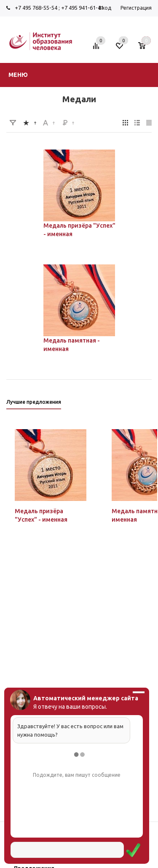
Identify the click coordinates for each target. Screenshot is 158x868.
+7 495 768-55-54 (36, 8)
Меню (18, 75)
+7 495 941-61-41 (82, 8)
